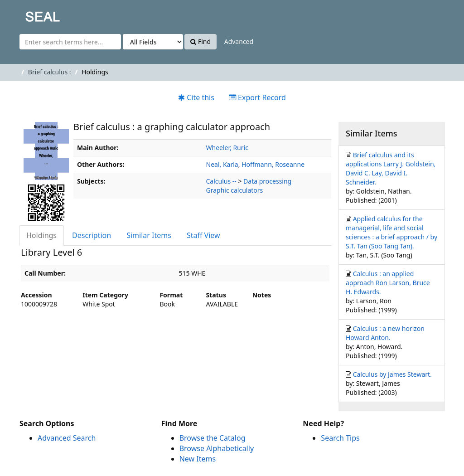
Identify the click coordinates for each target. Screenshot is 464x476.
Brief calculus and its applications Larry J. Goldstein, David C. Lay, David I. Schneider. (391, 168)
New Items (198, 459)
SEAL (24, 14)
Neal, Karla (222, 164)
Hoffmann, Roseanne (273, 164)
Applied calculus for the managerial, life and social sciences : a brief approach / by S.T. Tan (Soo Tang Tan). (391, 232)
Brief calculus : (50, 72)
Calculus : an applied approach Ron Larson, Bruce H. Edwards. (388, 283)
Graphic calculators (235, 190)
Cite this (196, 97)
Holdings (41, 235)
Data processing (267, 181)
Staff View (203, 235)
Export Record (257, 97)
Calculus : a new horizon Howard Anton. (385, 333)
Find (201, 41)
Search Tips (340, 438)
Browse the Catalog (213, 438)
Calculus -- (221, 181)
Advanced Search (67, 438)
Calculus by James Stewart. (392, 374)
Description (92, 235)
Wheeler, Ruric (227, 148)
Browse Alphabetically (217, 448)
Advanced (239, 41)
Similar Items (149, 235)
